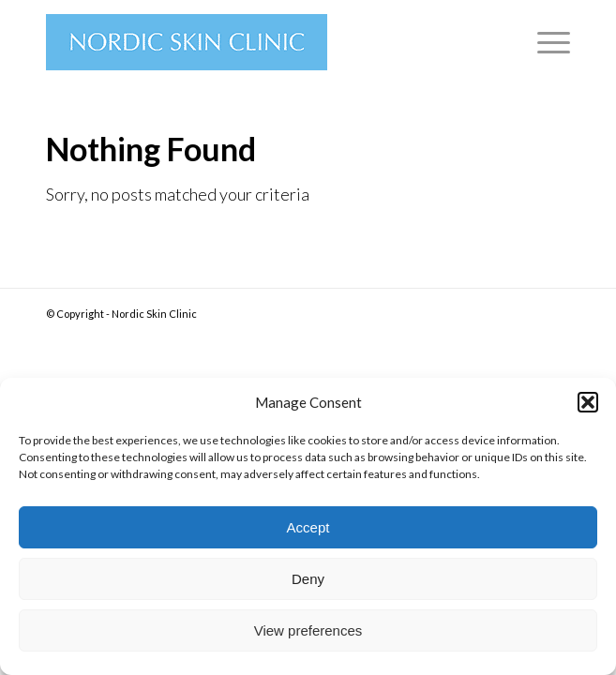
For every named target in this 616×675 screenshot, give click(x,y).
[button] (588, 402)
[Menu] (544, 42)
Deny (308, 579)
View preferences (308, 630)
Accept (308, 527)
